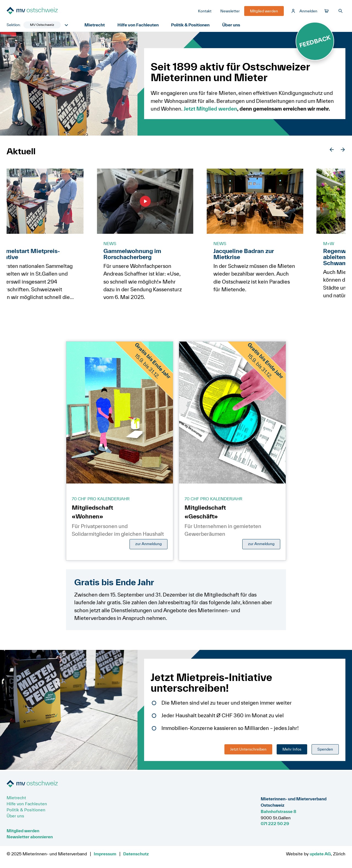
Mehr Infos (292, 750)
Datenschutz (136, 854)
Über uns (233, 25)
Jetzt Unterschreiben (248, 750)
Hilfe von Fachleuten (139, 25)
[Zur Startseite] (48, 11)
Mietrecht (95, 25)
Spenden (325, 750)
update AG (320, 854)
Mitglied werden (23, 831)
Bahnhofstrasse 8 (278, 811)
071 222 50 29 (275, 823)
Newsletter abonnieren (30, 837)
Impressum (105, 854)
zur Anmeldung (148, 545)
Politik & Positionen (192, 25)
